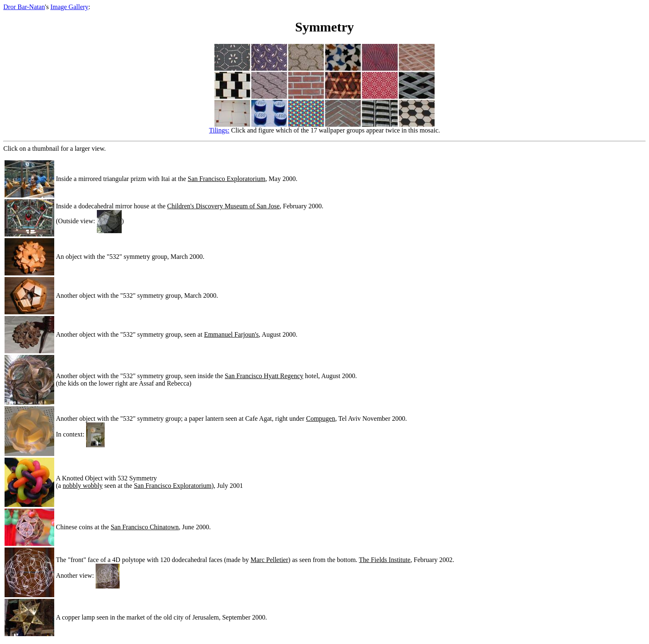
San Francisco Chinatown (144, 527)
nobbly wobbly (82, 486)
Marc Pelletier (269, 560)
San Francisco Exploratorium (227, 179)
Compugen (320, 418)
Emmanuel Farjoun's (231, 334)
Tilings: (219, 130)
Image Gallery (70, 7)
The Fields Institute (385, 560)
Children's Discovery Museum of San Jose (224, 206)
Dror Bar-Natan (24, 7)
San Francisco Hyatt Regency (264, 376)
